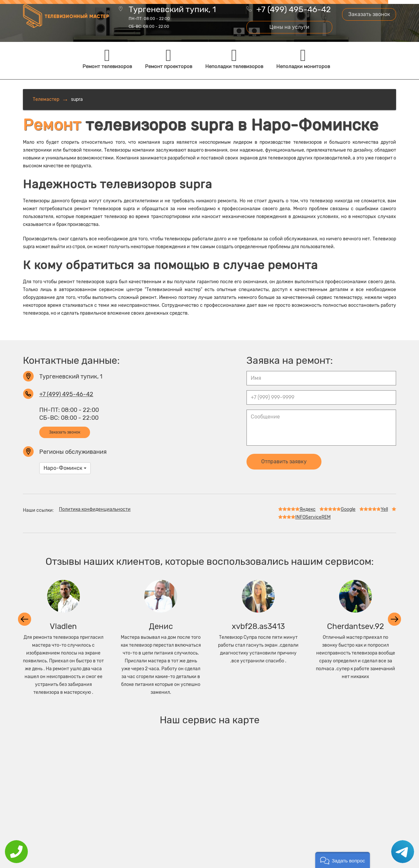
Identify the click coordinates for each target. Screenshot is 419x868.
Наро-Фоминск (65, 468)
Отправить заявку (284, 462)
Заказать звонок (369, 14)
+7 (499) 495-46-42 (294, 9)
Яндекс (297, 509)
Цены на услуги (289, 27)
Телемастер (46, 99)
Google (337, 509)
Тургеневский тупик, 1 (172, 18)
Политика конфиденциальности (95, 509)
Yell (374, 509)
